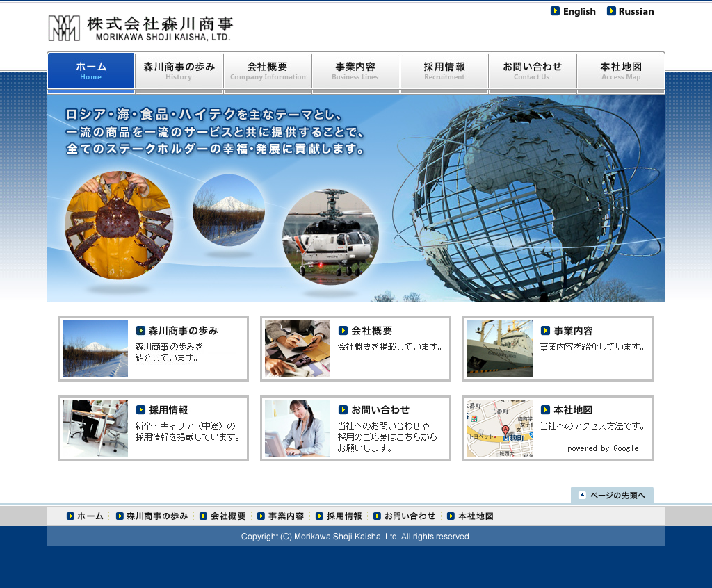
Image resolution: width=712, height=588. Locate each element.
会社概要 (268, 73)
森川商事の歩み (180, 73)
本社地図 (621, 73)
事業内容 (356, 73)
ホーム (84, 516)
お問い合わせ (533, 73)
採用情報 (445, 73)
